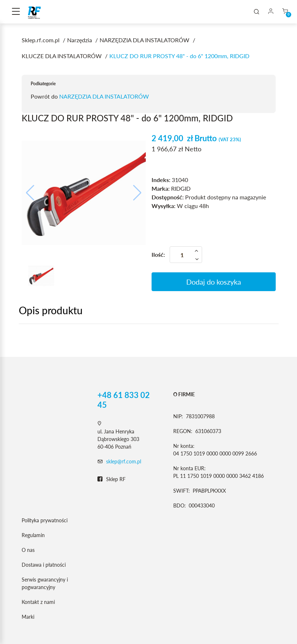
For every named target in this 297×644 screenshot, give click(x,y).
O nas (28, 550)
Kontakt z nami (38, 602)
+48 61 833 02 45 (124, 400)
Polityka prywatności (45, 520)
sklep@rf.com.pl (124, 461)
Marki (28, 617)
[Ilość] (186, 255)
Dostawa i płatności (44, 565)
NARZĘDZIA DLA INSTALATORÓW (104, 96)
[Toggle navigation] (16, 12)
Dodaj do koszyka (214, 282)
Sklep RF (112, 479)
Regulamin (33, 535)
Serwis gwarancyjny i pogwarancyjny (45, 583)
